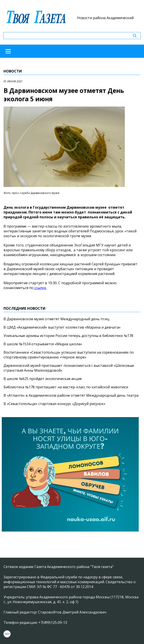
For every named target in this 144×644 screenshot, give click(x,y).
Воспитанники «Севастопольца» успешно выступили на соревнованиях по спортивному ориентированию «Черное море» (69, 355)
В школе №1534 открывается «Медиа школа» (43, 344)
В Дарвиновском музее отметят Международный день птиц (56, 319)
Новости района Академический (105, 18)
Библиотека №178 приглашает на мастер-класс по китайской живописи (66, 387)
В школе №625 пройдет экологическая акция (43, 379)
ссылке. (40, 288)
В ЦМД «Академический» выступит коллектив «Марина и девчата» (62, 327)
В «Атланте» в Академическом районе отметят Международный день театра (71, 395)
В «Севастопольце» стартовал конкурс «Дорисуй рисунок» (54, 404)
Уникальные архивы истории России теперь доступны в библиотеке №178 (68, 336)
